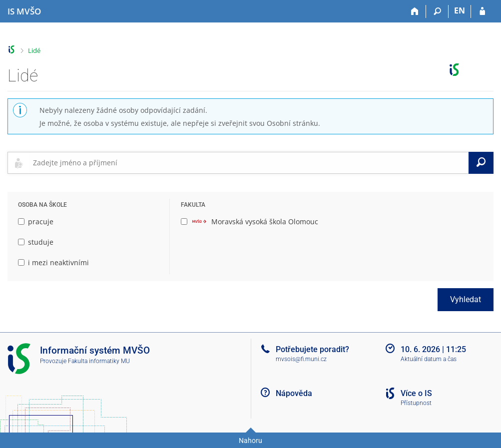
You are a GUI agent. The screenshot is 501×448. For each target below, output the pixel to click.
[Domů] (415, 11)
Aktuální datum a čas (429, 359)
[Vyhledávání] (437, 11)
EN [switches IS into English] (460, 10)
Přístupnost (416, 403)
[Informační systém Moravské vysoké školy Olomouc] (24, 11)
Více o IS (416, 393)
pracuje (36, 222)
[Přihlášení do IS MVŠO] (482, 11)
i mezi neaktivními (53, 262)
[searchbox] (249, 163)
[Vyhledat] (481, 163)
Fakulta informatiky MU (99, 361)
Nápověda (294, 393)
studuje (36, 242)
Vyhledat (466, 299)
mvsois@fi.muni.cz (301, 359)
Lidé (34, 50)
